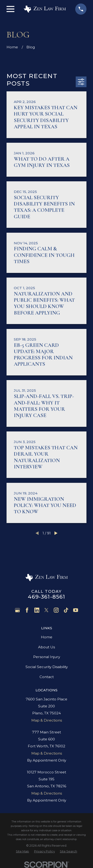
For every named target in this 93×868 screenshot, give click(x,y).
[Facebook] (27, 610)
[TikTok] (66, 610)
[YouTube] (76, 610)
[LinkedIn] (37, 610)
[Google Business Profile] (17, 610)
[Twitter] (46, 610)
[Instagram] (56, 610)
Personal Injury (47, 657)
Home (47, 637)
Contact (47, 677)
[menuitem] (22, 851)
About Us (46, 647)
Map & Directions (47, 720)
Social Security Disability (47, 667)
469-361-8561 (47, 597)
